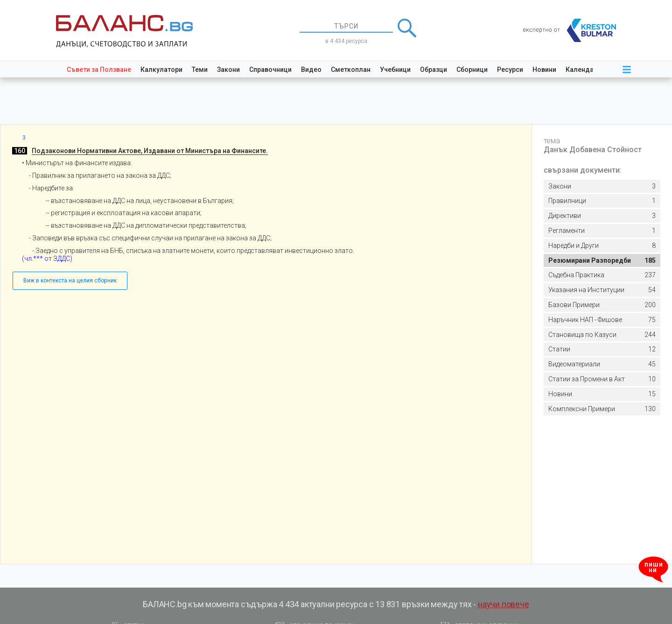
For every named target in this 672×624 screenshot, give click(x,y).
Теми (200, 70)
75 (602, 320)
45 (602, 364)
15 (602, 394)
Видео (311, 70)
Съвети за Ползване (99, 70)
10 (602, 379)
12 (602, 349)
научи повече (504, 604)
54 (602, 290)
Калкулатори (161, 70)
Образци (434, 70)
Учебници (395, 70)
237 (602, 275)
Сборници (472, 70)
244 (602, 335)
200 (602, 305)
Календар (581, 70)
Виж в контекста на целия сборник (70, 280)
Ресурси (510, 70)
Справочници (270, 70)
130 (602, 409)
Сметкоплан (351, 70)
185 (602, 261)
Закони (228, 70)
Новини (544, 70)
